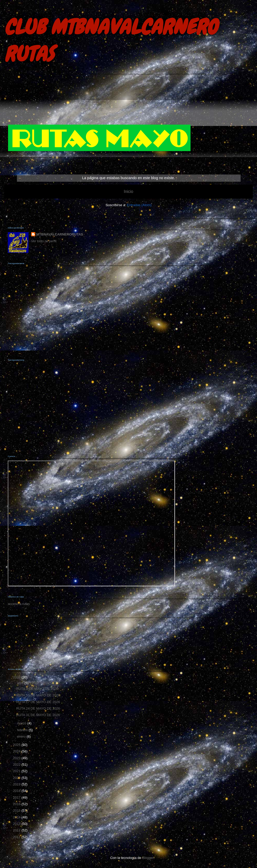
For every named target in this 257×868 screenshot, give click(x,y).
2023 (17, 758)
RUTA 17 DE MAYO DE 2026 (38, 702)
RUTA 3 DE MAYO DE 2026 (37, 689)
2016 (17, 804)
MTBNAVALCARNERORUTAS (60, 234)
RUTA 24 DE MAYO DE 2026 (38, 708)
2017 (17, 798)
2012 (17, 830)
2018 (17, 791)
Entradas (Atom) (139, 205)
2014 (17, 817)
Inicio (128, 191)
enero (22, 736)
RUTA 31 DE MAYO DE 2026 (38, 715)
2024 (17, 751)
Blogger (148, 858)
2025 (17, 745)
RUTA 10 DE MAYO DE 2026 (38, 695)
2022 (17, 765)
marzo (22, 723)
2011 (17, 837)
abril (21, 683)
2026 (17, 677)
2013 (17, 824)
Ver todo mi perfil (44, 241)
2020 (17, 778)
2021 (17, 771)
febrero (23, 730)
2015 (17, 810)
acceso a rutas (19, 604)
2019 (17, 784)
